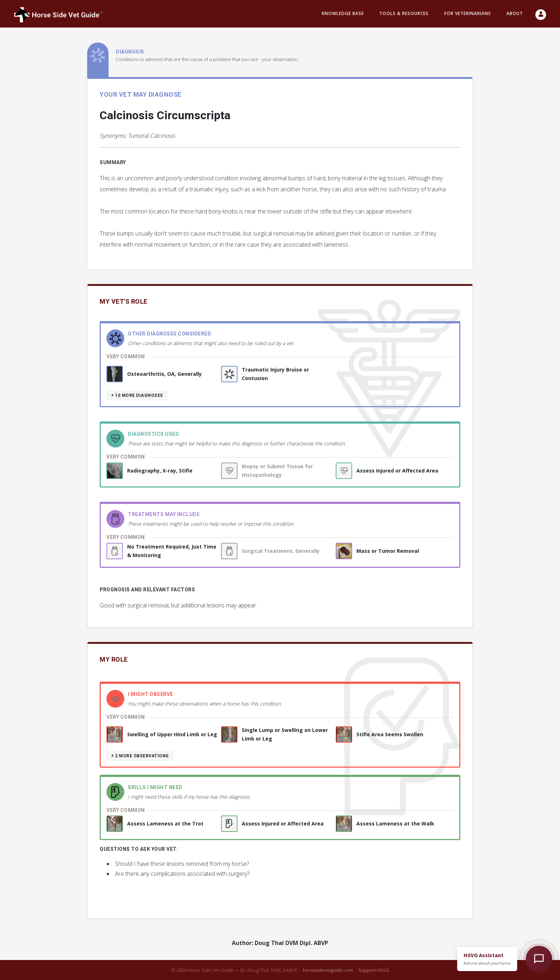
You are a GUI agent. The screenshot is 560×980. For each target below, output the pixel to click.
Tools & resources (404, 14)
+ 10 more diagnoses (137, 395)
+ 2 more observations (140, 756)
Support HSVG (374, 970)
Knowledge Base (343, 14)
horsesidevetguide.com (328, 970)
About (515, 14)
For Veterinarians (468, 14)
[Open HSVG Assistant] (539, 959)
